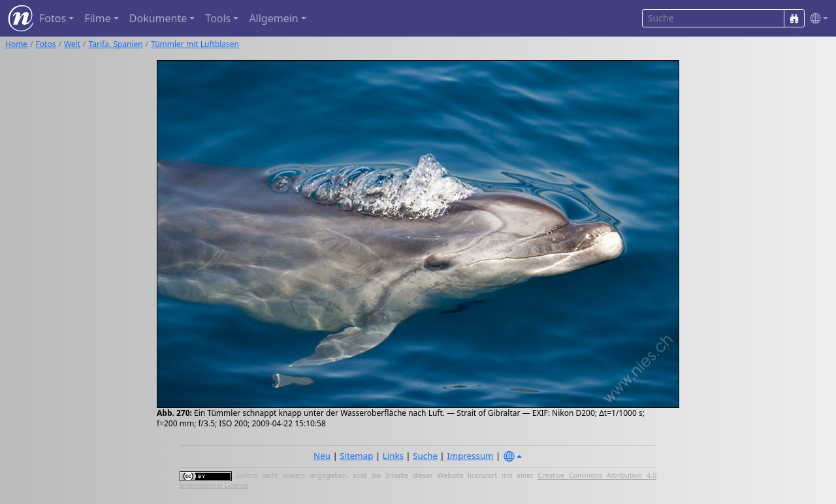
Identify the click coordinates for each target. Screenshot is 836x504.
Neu (322, 456)
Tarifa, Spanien (116, 44)
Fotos (46, 44)
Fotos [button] (53, 18)
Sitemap (356, 456)
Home (16, 44)
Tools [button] (218, 18)
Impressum (470, 456)
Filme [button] (98, 18)
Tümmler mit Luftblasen (195, 44)
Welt (72, 44)
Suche (425, 456)
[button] (816, 19)
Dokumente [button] (158, 18)
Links (393, 456)
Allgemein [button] (273, 18)
